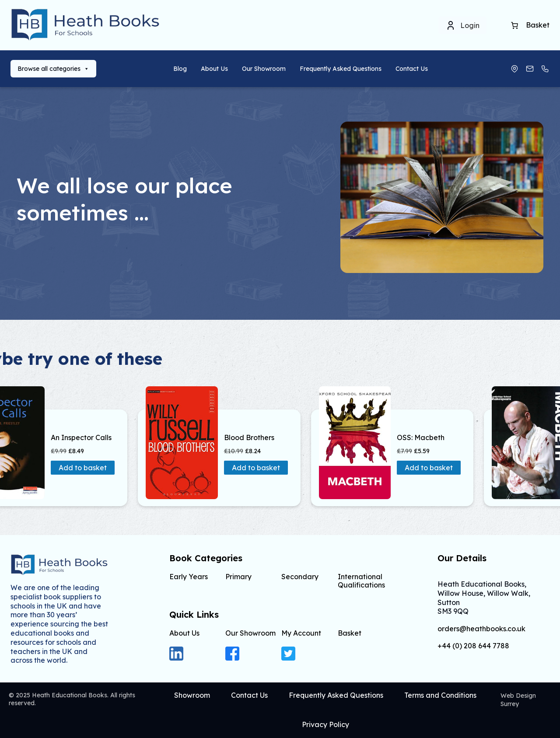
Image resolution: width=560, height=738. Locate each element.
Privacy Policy (325, 724)
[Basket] (514, 25)
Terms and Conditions (440, 695)
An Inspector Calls (81, 438)
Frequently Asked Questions (341, 69)
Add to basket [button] (83, 468)
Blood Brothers (249, 438)
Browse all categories (53, 69)
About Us (214, 69)
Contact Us (412, 69)
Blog (180, 69)
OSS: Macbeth (421, 438)
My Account (301, 633)
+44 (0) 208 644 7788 (473, 646)
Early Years (189, 577)
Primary (238, 577)
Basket (350, 633)
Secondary (300, 577)
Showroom (192, 695)
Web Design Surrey (518, 700)
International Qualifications (361, 581)
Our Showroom (264, 69)
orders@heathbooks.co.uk (481, 629)
